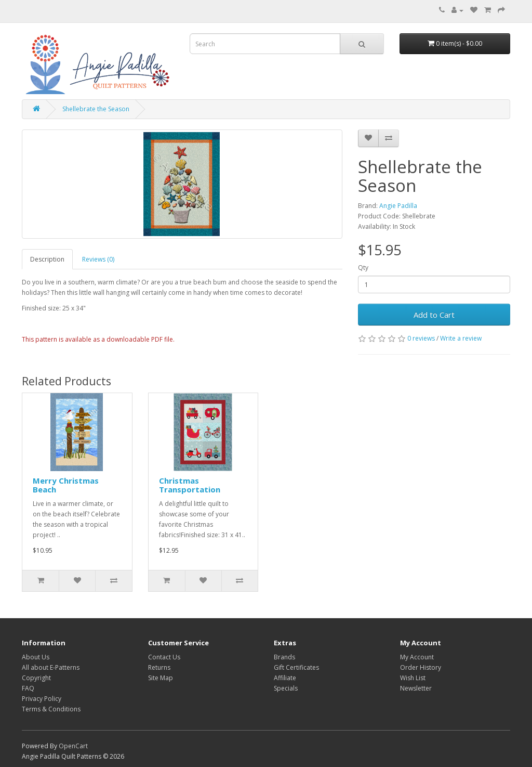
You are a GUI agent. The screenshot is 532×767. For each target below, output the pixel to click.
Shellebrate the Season (96, 109)
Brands (284, 657)
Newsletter (416, 688)
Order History (421, 667)
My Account (417, 657)
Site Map (161, 678)
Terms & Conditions (51, 709)
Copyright (36, 678)
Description (47, 259)
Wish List (413, 678)
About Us (36, 657)
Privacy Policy (42, 699)
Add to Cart (434, 315)
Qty (363, 268)
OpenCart (73, 746)
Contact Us (164, 657)
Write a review (461, 338)
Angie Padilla (398, 206)
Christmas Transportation (190, 485)
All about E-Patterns (51, 667)
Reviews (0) (98, 259)
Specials (286, 688)
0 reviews (421, 338)
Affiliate (285, 678)
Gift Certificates (296, 667)
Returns (159, 667)
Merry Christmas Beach (66, 485)
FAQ (28, 688)
